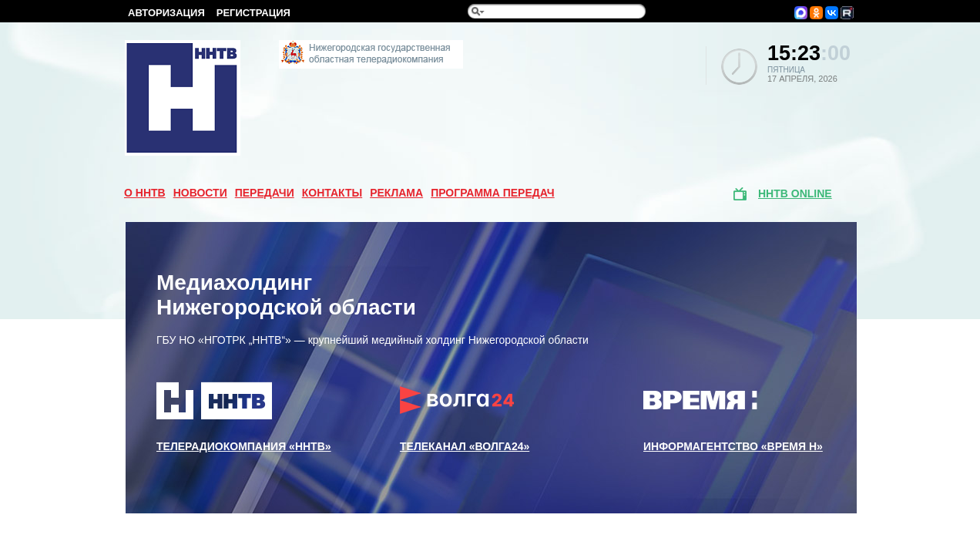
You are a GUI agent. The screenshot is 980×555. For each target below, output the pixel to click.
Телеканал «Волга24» (465, 417)
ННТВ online (795, 193)
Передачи (265, 193)
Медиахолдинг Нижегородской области (286, 295)
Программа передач (493, 193)
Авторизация (166, 13)
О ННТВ (145, 193)
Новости (200, 193)
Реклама (396, 193)
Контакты (332, 193)
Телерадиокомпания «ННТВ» (244, 417)
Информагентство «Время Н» (733, 417)
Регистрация (253, 13)
